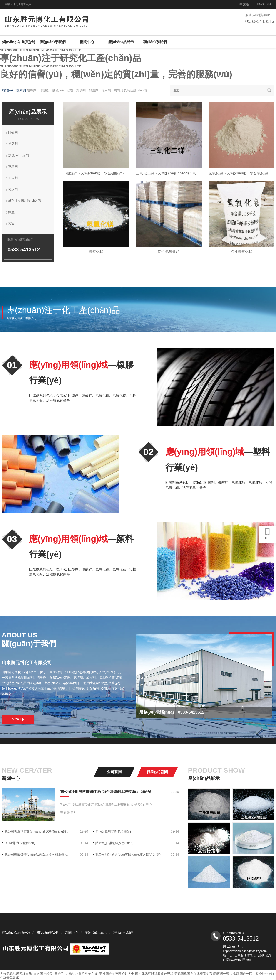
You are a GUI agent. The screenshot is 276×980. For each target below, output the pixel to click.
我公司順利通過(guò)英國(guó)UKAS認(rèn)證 (128, 855)
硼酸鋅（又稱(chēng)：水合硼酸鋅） (96, 173)
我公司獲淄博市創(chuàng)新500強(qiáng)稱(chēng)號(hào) (38, 831)
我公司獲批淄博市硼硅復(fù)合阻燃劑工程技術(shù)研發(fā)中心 (108, 792)
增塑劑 (44, 90)
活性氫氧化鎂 (241, 252)
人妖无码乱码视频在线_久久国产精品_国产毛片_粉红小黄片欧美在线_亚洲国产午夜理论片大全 (67, 974)
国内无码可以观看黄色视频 (154, 974)
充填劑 (81, 90)
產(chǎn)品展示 (121, 42)
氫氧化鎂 (96, 252)
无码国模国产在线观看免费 (193, 974)
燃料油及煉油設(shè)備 (131, 90)
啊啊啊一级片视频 (226, 974)
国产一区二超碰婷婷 (254, 974)
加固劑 (94, 90)
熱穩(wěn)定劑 (63, 90)
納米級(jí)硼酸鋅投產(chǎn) (114, 843)
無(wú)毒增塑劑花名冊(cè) (114, 831)
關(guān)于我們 (53, 42)
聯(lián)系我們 (155, 42)
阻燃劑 (32, 90)
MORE (18, 719)
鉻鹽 (154, 90)
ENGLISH (264, 4)
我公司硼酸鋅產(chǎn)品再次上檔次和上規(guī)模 (38, 855)
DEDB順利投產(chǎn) (20, 843)
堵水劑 (107, 90)
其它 (12, 224)
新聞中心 (87, 42)
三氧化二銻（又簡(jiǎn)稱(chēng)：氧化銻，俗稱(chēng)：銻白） (189, 173)
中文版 (244, 4)
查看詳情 (68, 813)
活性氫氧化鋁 (169, 252)
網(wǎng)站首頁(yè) (19, 42)
